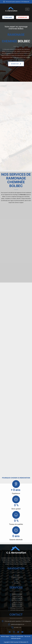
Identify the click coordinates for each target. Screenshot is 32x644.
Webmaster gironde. (16, 638)
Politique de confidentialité (17, 636)
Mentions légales (5, 636)
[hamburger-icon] (27, 9)
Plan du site (27, 636)
